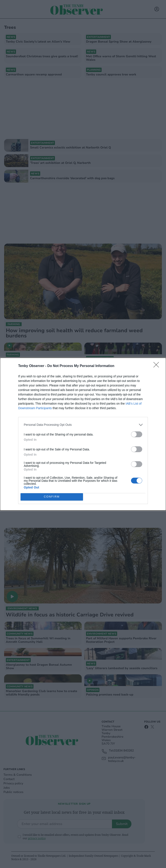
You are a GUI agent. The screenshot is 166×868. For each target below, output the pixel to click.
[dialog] (83, 434)
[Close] (158, 366)
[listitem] (83, 425)
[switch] (137, 434)
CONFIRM (52, 497)
